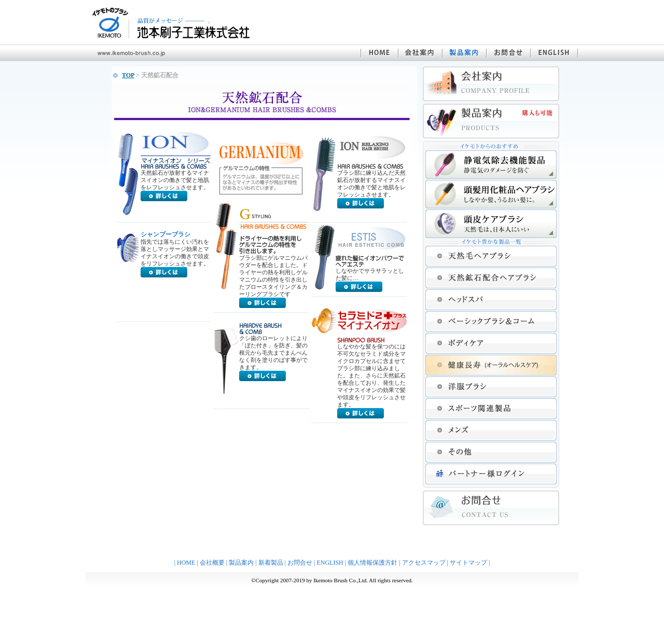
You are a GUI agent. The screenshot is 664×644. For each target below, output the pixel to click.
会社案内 (420, 53)
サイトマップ (468, 563)
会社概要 (212, 563)
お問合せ (508, 53)
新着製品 (271, 563)
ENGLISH (554, 53)
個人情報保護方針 (372, 563)
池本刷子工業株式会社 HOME (379, 53)
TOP (128, 75)
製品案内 (241, 563)
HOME (186, 563)
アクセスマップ (424, 563)
